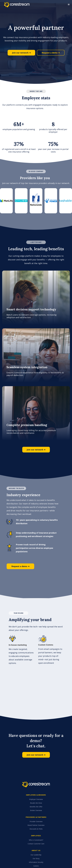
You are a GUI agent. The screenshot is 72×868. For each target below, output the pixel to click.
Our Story (36, 859)
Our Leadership (36, 855)
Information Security (36, 862)
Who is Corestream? (36, 840)
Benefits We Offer (36, 807)
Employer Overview (36, 799)
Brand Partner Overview (36, 825)
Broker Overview (36, 810)
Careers (36, 866)
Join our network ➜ (21, 53)
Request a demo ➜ (51, 53)
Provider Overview (36, 822)
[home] (16, 5)
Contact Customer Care (36, 844)
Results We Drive (36, 803)
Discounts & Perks (36, 829)
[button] (69, 5)
